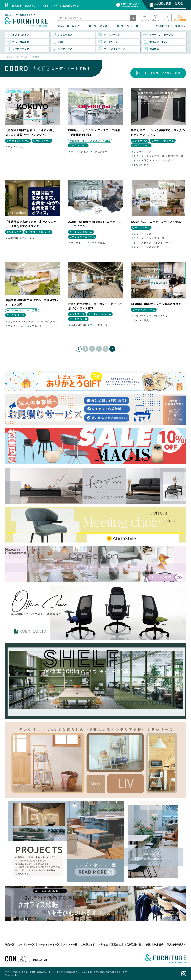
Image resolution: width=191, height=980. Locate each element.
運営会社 (116, 945)
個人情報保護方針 (176, 945)
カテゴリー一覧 (82, 26)
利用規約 (159, 945)
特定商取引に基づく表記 (137, 945)
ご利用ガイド (164, 26)
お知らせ (180, 26)
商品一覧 (64, 26)
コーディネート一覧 (106, 26)
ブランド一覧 (130, 26)
